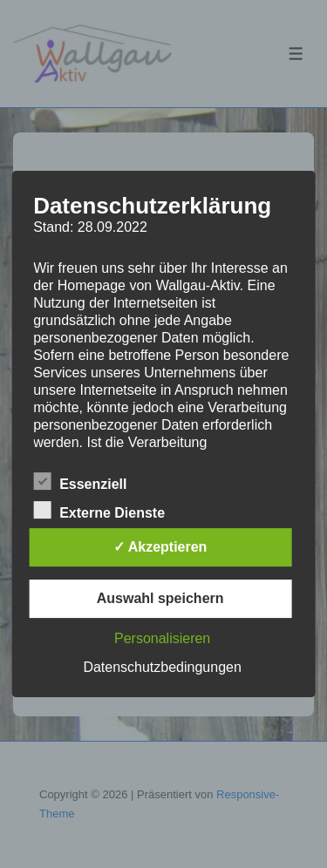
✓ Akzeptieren (160, 547)
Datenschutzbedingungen (162, 667)
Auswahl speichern (160, 598)
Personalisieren (162, 638)
